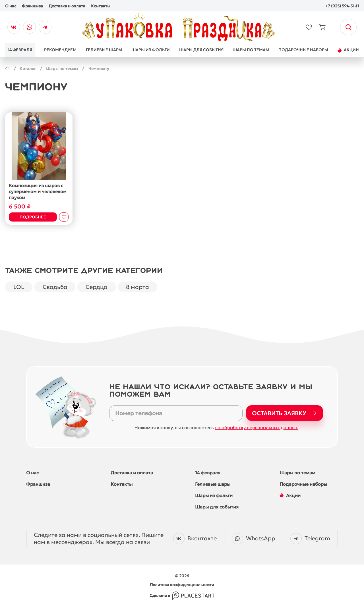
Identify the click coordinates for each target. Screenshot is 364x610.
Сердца (98, 287)
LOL (19, 287)
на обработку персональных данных (256, 427)
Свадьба (56, 287)
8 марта (140, 287)
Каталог (28, 69)
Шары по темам (63, 69)
